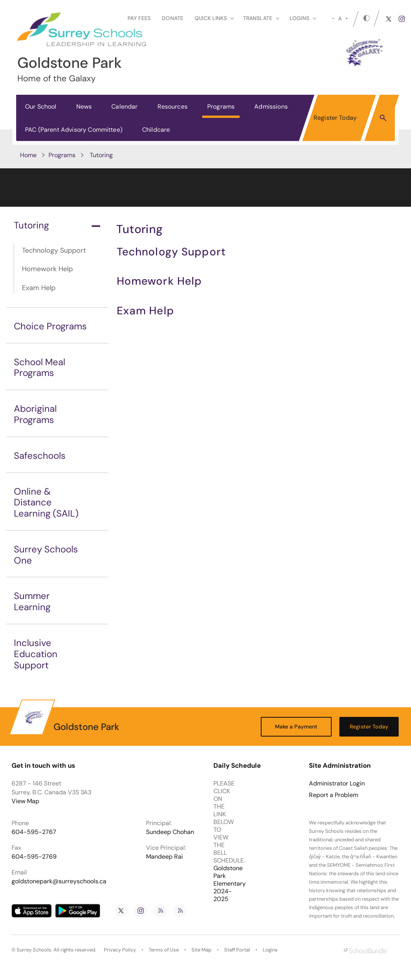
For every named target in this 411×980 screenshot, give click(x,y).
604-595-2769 (34, 857)
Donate (173, 18)
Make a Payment (296, 727)
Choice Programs (50, 326)
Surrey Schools (34, 950)
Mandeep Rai (164, 857)
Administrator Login (337, 784)
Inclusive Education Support (36, 654)
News (84, 107)
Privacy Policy (120, 950)
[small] (333, 18)
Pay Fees (139, 18)
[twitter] (389, 19)
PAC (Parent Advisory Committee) (74, 130)
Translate (261, 18)
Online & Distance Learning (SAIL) (46, 503)
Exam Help (39, 288)
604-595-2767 (34, 832)
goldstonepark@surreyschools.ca (59, 881)
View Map (25, 801)
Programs (221, 107)
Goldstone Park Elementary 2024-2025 (230, 884)
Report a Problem (334, 795)
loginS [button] (303, 18)
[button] (383, 117)
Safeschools (40, 456)
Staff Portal (237, 950)
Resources (173, 107)
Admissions (271, 107)
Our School (41, 107)
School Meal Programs (39, 367)
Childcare (156, 130)
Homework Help (47, 269)
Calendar (124, 107)
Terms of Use (164, 950)
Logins (270, 950)
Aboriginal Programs (35, 414)
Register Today (335, 118)
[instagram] (402, 19)
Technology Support (54, 250)
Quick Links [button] (214, 18)
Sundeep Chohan (170, 832)
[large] (347, 18)
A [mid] (340, 18)
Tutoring (57, 225)
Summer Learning (32, 601)
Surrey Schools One (46, 555)
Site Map (201, 950)
